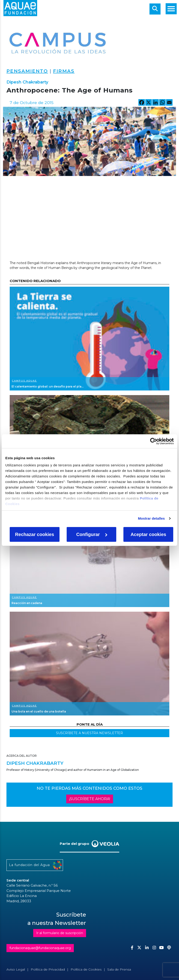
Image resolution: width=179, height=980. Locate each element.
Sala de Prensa (119, 969)
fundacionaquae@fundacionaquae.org (40, 948)
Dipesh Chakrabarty (27, 82)
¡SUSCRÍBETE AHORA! (90, 799)
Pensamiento (27, 71)
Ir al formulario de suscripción (60, 933)
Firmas (64, 71)
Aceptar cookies (148, 534)
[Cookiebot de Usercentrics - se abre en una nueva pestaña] (154, 441)
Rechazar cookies (34, 534)
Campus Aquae (24, 381)
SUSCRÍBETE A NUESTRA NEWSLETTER (89, 733)
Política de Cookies (86, 969)
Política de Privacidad (48, 969)
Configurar (92, 534)
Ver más (89, 339)
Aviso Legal (16, 969)
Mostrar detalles (151, 518)
